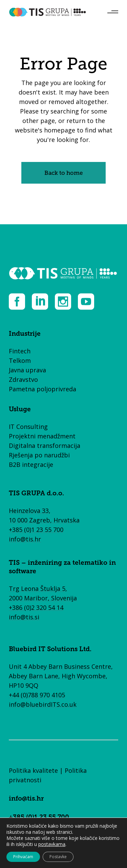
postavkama (52, 844)
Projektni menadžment (42, 436)
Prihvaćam (23, 857)
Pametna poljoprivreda (43, 389)
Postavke (58, 857)
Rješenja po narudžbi (39, 455)
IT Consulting (28, 427)
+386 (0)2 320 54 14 (36, 607)
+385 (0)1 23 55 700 (36, 530)
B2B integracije (31, 464)
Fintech (20, 351)
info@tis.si (24, 617)
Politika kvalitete (33, 770)
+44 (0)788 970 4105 (37, 695)
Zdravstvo (23, 379)
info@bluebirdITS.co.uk (43, 704)
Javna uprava (27, 370)
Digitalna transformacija (45, 446)
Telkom (20, 360)
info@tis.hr (25, 539)
